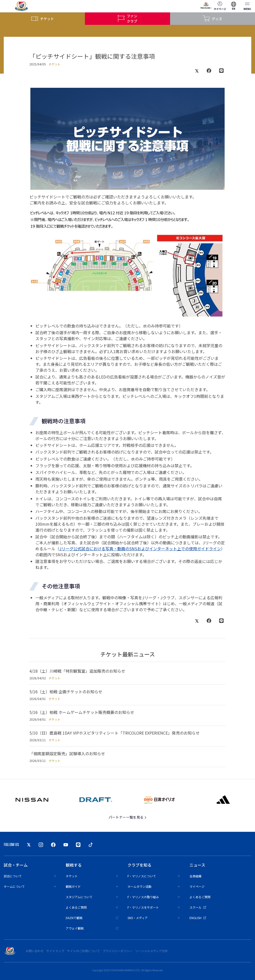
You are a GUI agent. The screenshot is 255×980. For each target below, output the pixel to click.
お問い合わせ (35, 951)
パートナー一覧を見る (128, 817)
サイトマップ (55, 951)
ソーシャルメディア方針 (152, 951)
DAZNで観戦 (92, 918)
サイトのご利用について (83, 951)
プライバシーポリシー (118, 951)
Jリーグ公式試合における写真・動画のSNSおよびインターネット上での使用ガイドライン (140, 549)
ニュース (197, 865)
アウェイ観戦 (92, 928)
